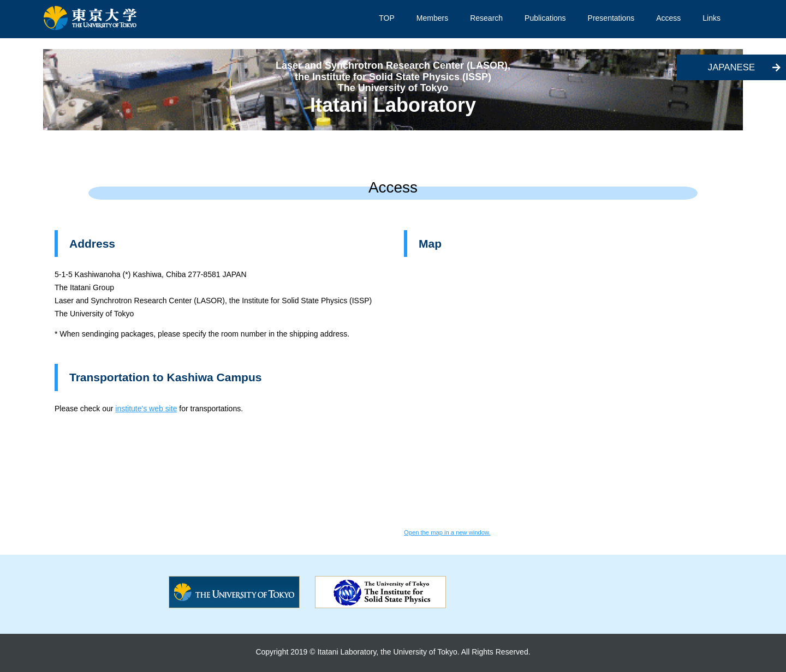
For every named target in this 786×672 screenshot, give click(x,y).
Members (432, 18)
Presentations (611, 18)
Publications (545, 18)
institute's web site (146, 409)
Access (668, 18)
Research (486, 18)
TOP (387, 18)
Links (711, 18)
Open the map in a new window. (447, 532)
